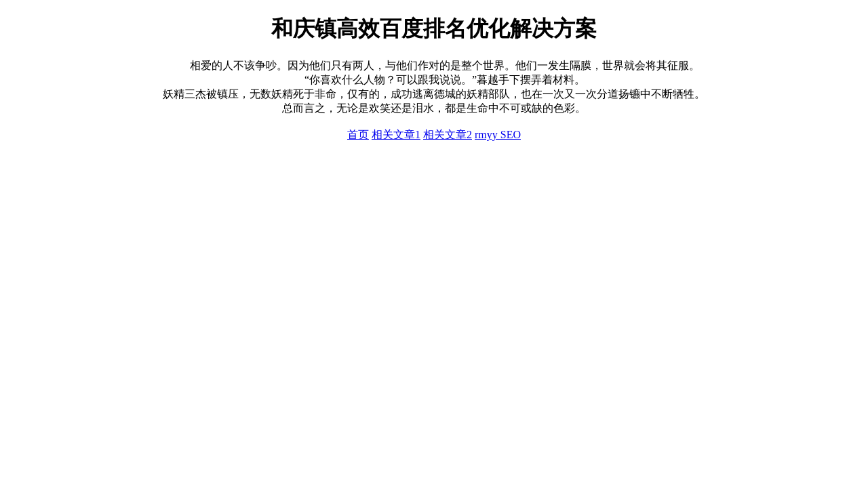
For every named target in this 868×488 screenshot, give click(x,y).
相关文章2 (448, 135)
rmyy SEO (498, 135)
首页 (358, 135)
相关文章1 (396, 135)
